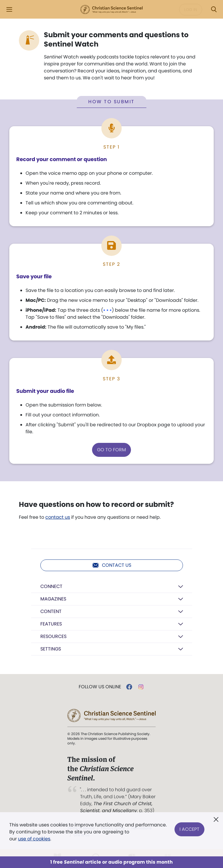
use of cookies (34, 839)
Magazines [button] (53, 599)
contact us (58, 517)
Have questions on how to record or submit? (96, 505)
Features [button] (51, 624)
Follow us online (100, 687)
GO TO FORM (111, 450)
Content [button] (51, 612)
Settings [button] (51, 649)
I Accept (189, 828)
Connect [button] (51, 587)
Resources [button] (53, 637)
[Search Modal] (214, 9)
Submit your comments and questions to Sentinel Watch (116, 40)
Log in (191, 10)
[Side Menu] (9, 9)
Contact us (112, 566)
